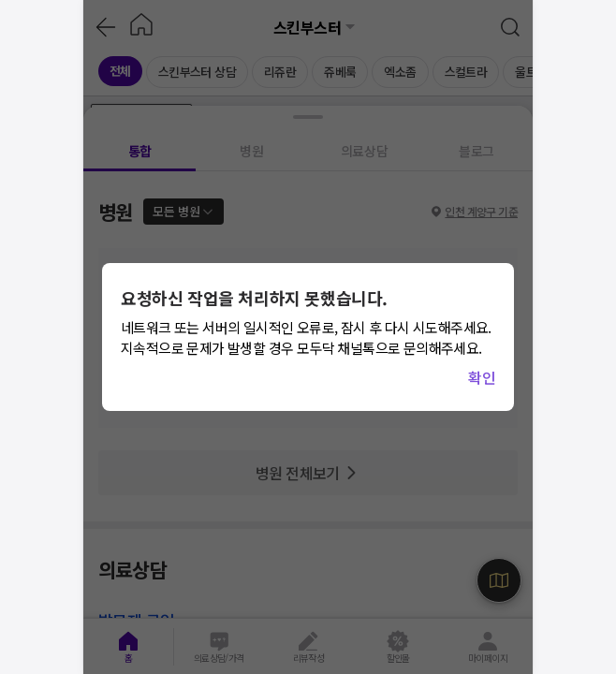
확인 (482, 377)
